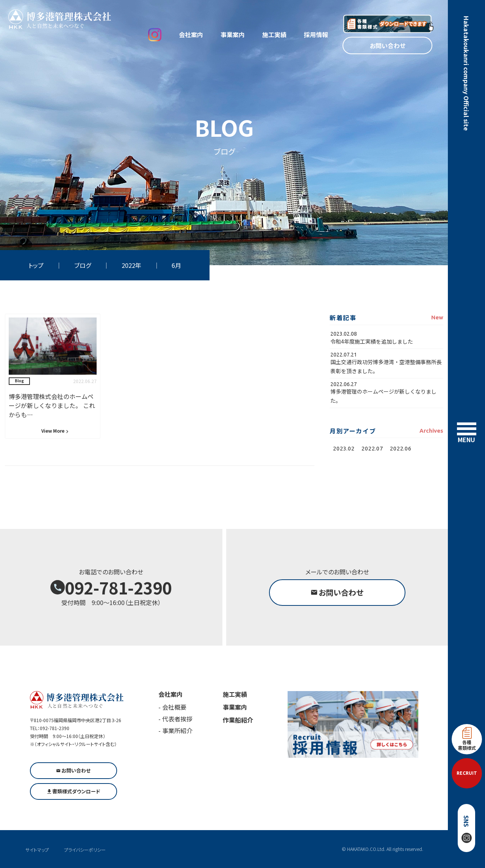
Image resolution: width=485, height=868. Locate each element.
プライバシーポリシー (85, 850)
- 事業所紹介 (175, 730)
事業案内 (233, 34)
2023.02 (344, 448)
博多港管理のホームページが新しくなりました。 (383, 396)
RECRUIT (467, 773)
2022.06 (401, 448)
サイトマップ (37, 850)
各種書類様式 (467, 739)
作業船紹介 (238, 720)
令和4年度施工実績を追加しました (372, 341)
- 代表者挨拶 (175, 719)
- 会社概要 (172, 707)
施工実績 (274, 34)
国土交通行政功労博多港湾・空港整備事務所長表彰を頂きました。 (386, 366)
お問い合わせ (388, 45)
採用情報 (316, 34)
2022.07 (372, 448)
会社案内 (191, 34)
